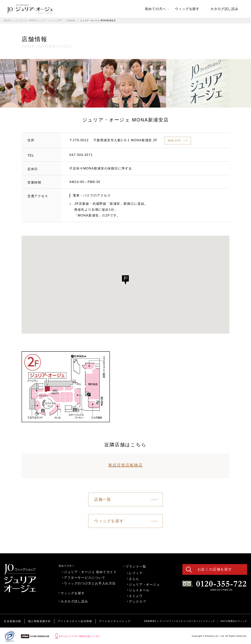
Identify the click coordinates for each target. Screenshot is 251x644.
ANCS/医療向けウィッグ (234, 621)
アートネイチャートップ (115, 621)
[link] (30, 9)
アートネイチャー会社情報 (75, 621)
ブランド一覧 (136, 566)
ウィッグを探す (109, 521)
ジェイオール (139, 590)
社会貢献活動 (13, 621)
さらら (134, 579)
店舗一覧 (103, 499)
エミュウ (136, 596)
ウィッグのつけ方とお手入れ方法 (90, 583)
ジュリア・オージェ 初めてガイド (90, 572)
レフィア (136, 573)
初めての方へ (67, 566)
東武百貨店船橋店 (125, 465)
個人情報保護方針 (40, 621)
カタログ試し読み (74, 601)
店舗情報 (71, 20)
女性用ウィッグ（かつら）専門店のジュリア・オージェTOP (33, 20)
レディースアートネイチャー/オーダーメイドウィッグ (186, 621)
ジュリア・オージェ (144, 584)
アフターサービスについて (85, 578)
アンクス (137, 601)
